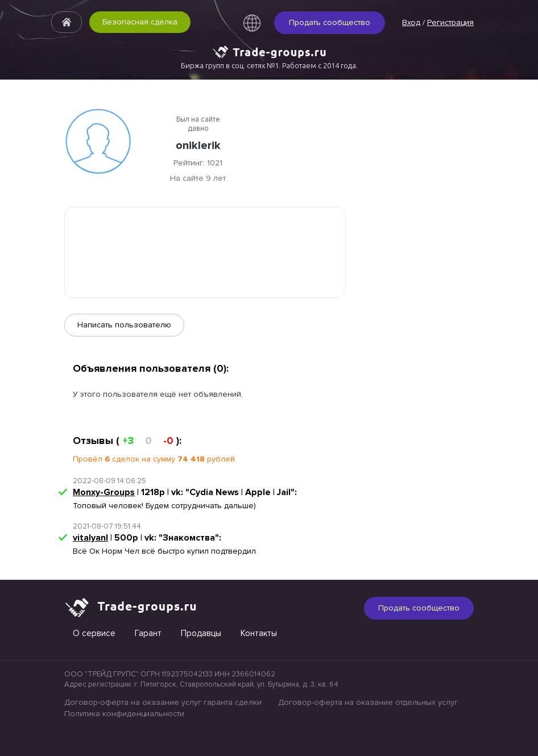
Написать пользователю (124, 325)
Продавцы (201, 633)
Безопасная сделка (140, 22)
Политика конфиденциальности (124, 714)
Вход (411, 22)
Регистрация (450, 22)
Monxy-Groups (104, 492)
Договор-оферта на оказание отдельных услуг (368, 702)
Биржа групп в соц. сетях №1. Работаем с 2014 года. (269, 65)
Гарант (148, 633)
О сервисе (94, 633)
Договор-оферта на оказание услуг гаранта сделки (163, 702)
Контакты (259, 633)
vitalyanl (90, 538)
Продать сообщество (330, 22)
